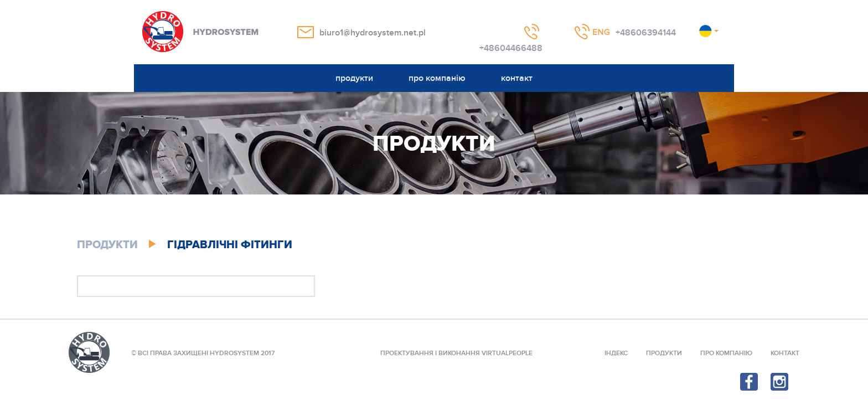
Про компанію (726, 353)
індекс (616, 353)
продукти (354, 78)
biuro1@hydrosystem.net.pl (373, 33)
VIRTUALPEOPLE (507, 353)
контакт (517, 78)
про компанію (437, 78)
